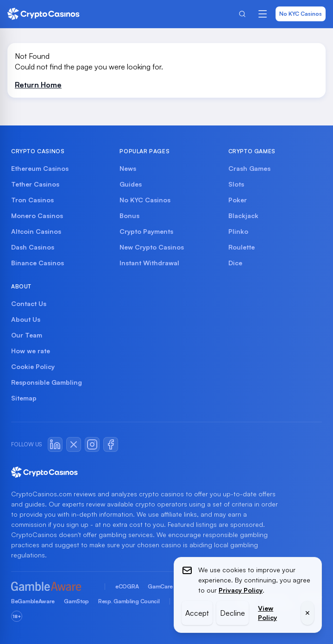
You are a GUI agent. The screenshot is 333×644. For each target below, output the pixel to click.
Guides (131, 184)
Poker (238, 200)
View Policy (267, 613)
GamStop (76, 601)
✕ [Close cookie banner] (308, 613)
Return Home (38, 85)
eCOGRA (127, 586)
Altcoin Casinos (36, 231)
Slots (236, 184)
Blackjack (243, 216)
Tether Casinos (35, 184)
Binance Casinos (38, 263)
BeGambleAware (33, 601)
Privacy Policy (241, 590)
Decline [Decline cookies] (232, 613)
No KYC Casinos (301, 14)
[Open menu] (263, 14)
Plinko (238, 231)
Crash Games (249, 168)
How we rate (31, 351)
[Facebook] (111, 444)
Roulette (242, 247)
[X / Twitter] (74, 444)
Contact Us (29, 303)
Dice (235, 263)
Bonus (129, 216)
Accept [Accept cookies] (197, 613)
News (128, 168)
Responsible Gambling (47, 382)
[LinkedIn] (55, 444)
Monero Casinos (37, 216)
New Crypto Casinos (152, 247)
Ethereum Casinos (40, 168)
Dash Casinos (33, 247)
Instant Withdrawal (149, 263)
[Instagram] (92, 444)
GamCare (160, 586)
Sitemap (24, 398)
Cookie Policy (33, 366)
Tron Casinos (32, 200)
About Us (26, 319)
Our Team (27, 335)
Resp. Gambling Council (129, 601)
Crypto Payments (146, 231)
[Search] (242, 14)
